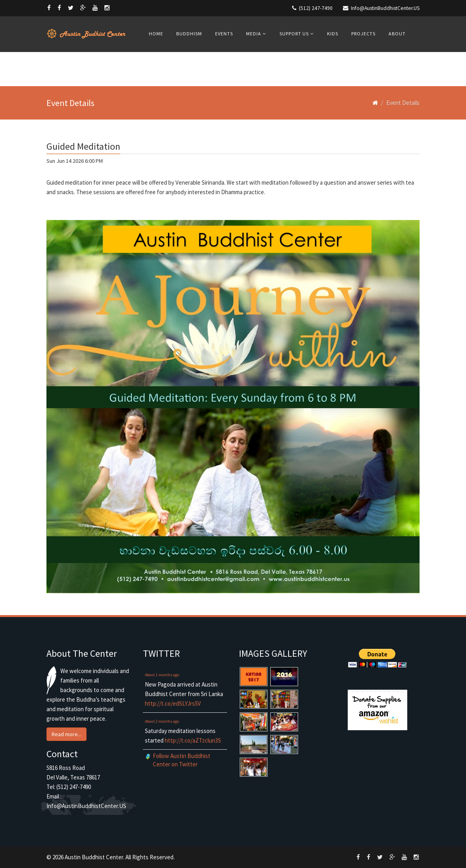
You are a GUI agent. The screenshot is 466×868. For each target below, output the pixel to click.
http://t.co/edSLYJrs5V (173, 703)
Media (254, 34)
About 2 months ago (162, 721)
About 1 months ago (162, 675)
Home (156, 34)
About (397, 34)
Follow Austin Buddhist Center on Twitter (182, 760)
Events (224, 34)
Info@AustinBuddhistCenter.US (385, 8)
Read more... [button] (66, 734)
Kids (333, 34)
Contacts (162, 68)
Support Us (294, 34)
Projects (363, 34)
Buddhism (189, 34)
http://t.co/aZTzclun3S (193, 740)
